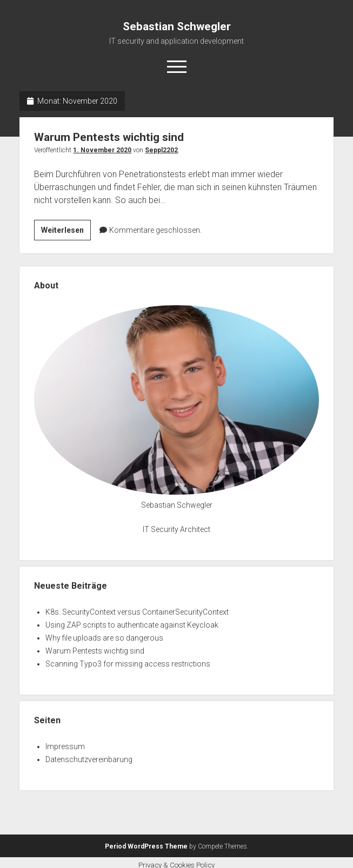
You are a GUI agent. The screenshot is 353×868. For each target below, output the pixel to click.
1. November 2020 (102, 150)
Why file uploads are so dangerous (104, 638)
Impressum (65, 746)
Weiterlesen (66, 232)
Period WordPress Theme (146, 846)
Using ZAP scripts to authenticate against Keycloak (132, 625)
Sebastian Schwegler (177, 26)
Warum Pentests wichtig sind (109, 137)
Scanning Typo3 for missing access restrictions (128, 664)
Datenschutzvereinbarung (89, 759)
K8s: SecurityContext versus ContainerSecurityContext (137, 612)
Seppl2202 (161, 150)
